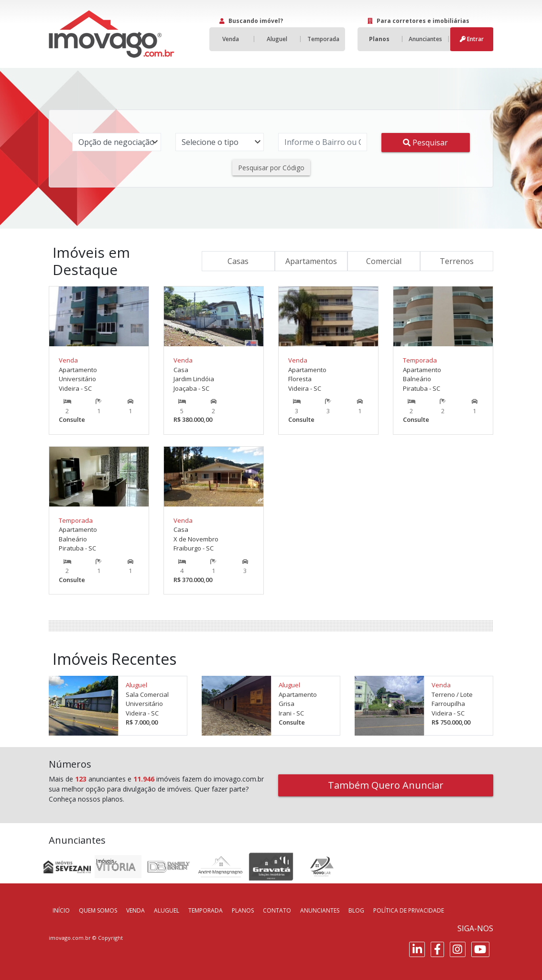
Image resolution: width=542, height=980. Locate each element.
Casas (238, 261)
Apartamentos (311, 261)
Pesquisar (425, 143)
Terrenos (457, 261)
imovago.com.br (70, 938)
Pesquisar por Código (271, 168)
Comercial (384, 261)
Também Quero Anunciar (386, 785)
